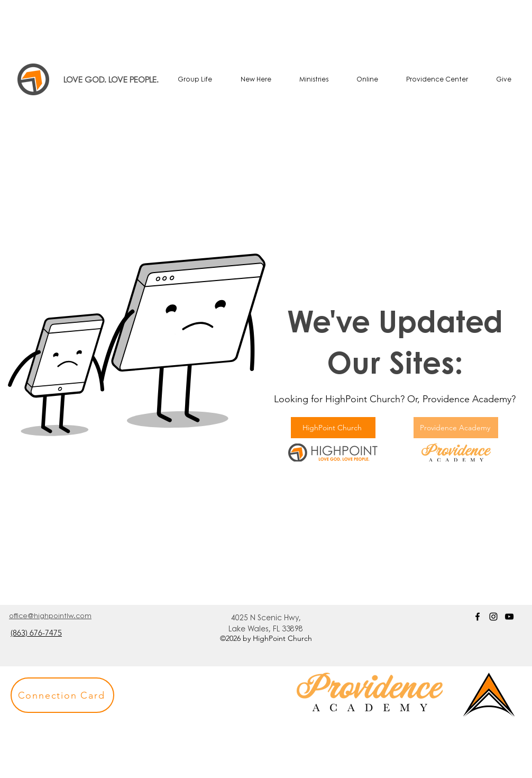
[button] (62, 695)
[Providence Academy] (456, 428)
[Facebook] (478, 617)
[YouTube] (509, 617)
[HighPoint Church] (333, 428)
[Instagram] (493, 617)
